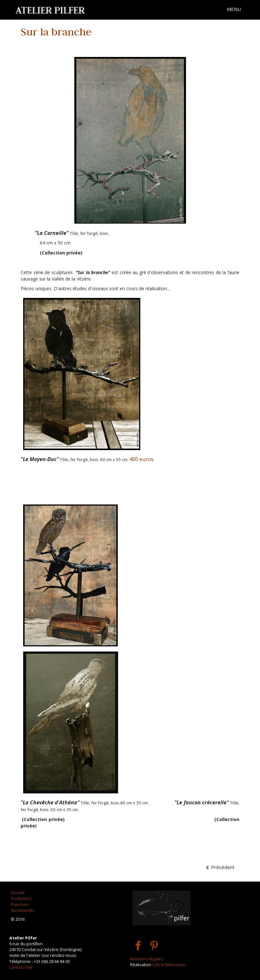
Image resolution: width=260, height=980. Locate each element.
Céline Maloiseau (169, 965)
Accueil (18, 892)
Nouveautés (23, 910)
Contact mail (21, 967)
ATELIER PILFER (50, 10)
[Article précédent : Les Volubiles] (220, 868)
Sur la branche (56, 32)
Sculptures (21, 898)
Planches (20, 904)
